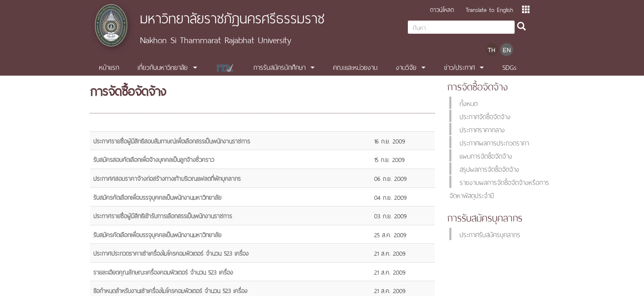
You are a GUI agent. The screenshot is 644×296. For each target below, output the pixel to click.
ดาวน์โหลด (442, 9)
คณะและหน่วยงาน (355, 67)
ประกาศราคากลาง (482, 129)
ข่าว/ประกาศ (459, 67)
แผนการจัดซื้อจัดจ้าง (486, 155)
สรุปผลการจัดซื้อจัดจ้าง (489, 169)
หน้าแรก (109, 67)
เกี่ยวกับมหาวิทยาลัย (163, 67)
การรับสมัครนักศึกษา (279, 67)
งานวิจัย (406, 67)
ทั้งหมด (469, 103)
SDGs (509, 67)
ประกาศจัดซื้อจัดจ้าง (485, 116)
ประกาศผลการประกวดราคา (494, 142)
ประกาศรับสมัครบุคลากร (490, 234)
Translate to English (489, 9)
